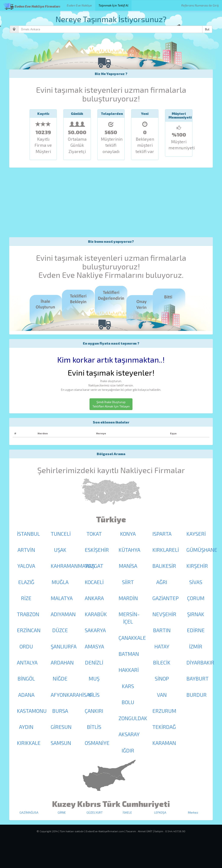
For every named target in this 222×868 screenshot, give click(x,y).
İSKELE (127, 812)
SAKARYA (95, 630)
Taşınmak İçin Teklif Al (113, 5)
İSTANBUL (28, 534)
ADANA (26, 695)
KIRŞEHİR (197, 566)
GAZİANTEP (166, 598)
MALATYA (62, 598)
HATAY (162, 646)
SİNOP (162, 678)
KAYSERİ (196, 534)
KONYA (128, 534)
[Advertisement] (111, 202)
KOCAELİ (94, 582)
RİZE (26, 598)
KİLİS (94, 695)
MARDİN (128, 598)
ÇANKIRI (94, 711)
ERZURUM (164, 711)
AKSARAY (129, 734)
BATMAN (129, 654)
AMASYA (94, 646)
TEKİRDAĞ (164, 727)
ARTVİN (26, 550)
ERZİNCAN (29, 630)
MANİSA (128, 566)
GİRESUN (61, 727)
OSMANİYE (97, 743)
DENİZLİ (94, 662)
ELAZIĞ (26, 582)
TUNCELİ (61, 534)
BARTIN (162, 630)
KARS (128, 686)
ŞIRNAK (196, 614)
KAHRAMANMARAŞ (73, 566)
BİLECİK (162, 662)
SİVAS (196, 582)
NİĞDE (60, 678)
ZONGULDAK (133, 718)
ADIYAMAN (63, 614)
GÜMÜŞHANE (202, 550)
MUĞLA (60, 582)
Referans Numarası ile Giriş (200, 5)
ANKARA (94, 598)
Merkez (193, 812)
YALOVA (26, 566)
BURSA (60, 711)
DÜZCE (60, 630)
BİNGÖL (26, 678)
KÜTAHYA (129, 550)
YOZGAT (94, 566)
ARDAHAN (62, 662)
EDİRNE (196, 630)
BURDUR (197, 695)
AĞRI (162, 582)
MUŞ (94, 678)
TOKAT (94, 534)
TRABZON (28, 614)
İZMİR (196, 646)
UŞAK (60, 550)
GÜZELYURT (95, 812)
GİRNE (62, 812)
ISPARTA (162, 534)
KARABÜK (96, 614)
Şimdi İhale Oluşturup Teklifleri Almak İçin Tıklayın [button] (111, 404)
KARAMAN (164, 743)
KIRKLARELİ (166, 550)
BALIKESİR (164, 566)
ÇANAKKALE (132, 638)
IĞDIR (128, 750)
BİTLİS (94, 727)
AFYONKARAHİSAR (72, 695)
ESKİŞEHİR (97, 550)
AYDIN (26, 727)
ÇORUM (196, 598)
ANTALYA (27, 662)
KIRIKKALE (29, 743)
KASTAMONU (32, 711)
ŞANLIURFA (64, 646)
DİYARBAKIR (200, 662)
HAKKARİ (129, 670)
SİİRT (128, 582)
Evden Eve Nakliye (79, 5)
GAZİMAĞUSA (29, 812)
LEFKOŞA (160, 812)
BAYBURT (198, 678)
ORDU (26, 646)
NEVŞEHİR (164, 614)
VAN (162, 695)
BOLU (128, 702)
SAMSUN (61, 743)
